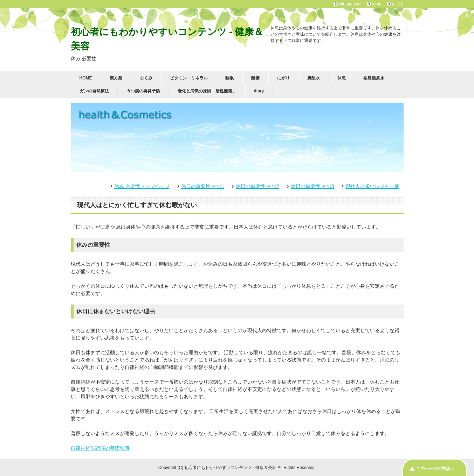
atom (377, 4)
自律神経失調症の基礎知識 (100, 448)
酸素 (255, 78)
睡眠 (229, 78)
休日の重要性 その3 (312, 186)
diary (259, 91)
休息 (342, 78)
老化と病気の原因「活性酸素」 (207, 91)
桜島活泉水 (374, 78)
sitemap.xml (350, 4)
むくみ (146, 78)
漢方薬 (116, 78)
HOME (86, 78)
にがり (283, 78)
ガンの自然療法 (94, 91)
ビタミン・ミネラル (189, 78)
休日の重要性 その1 (203, 186)
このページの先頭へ (435, 469)
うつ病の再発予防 (143, 91)
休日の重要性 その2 (257, 186)
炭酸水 (314, 78)
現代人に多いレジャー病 (372, 186)
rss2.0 (398, 4)
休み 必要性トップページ (142, 186)
